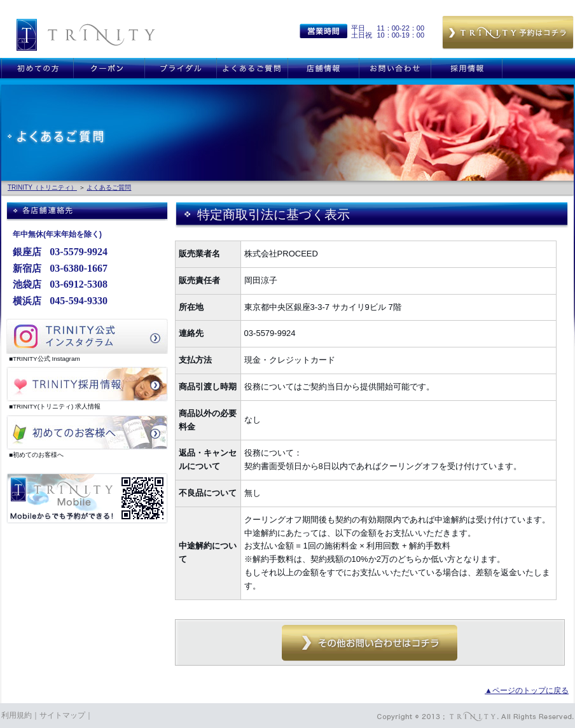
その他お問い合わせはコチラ (370, 643)
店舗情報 (323, 68)
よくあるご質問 (252, 68)
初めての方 (37, 68)
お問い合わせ (395, 68)
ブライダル (180, 68)
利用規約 (17, 715)
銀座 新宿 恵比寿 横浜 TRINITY (86, 35)
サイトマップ (62, 715)
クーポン (109, 68)
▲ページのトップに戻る (527, 690)
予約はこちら (508, 33)
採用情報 (467, 68)
